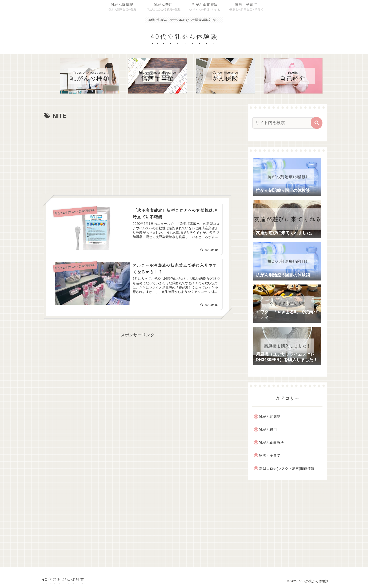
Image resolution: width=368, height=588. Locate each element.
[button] (317, 123)
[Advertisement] (138, 156)
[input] (284, 123)
